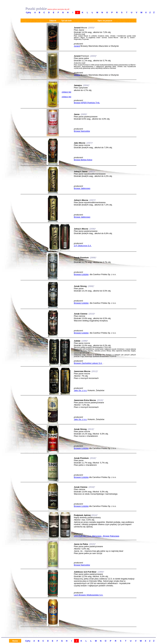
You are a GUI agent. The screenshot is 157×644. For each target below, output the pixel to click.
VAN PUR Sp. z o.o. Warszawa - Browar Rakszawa (97, 536)
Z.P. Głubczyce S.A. (83, 246)
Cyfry (28, 12)
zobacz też (66, 92)
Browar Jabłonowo (82, 188)
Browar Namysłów (82, 131)
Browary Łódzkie (81, 274)
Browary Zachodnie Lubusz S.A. (88, 363)
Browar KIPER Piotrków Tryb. (87, 103)
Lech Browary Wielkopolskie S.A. (89, 595)
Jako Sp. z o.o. (80, 390)
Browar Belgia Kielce (83, 160)
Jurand (77, 46)
